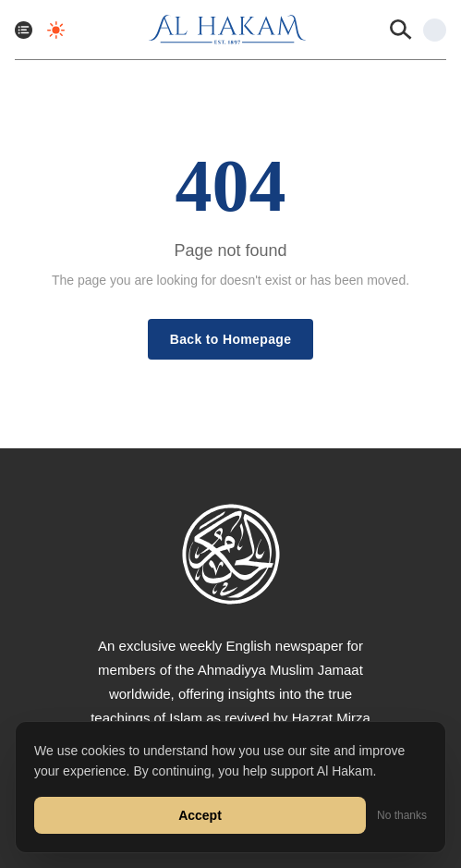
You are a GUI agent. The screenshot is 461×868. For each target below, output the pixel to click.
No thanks (402, 815)
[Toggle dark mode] (56, 30)
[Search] (401, 30)
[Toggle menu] (24, 30)
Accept (200, 815)
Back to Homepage (231, 339)
